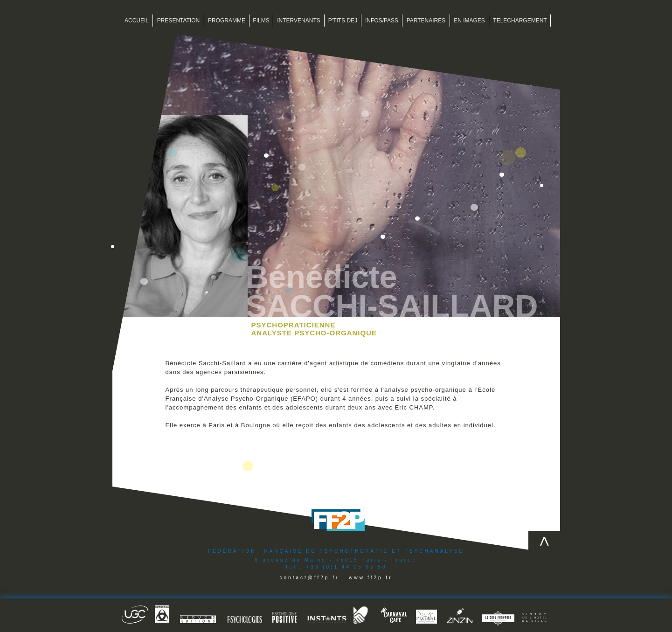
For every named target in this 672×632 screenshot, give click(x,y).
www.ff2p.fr (371, 578)
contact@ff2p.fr (310, 578)
